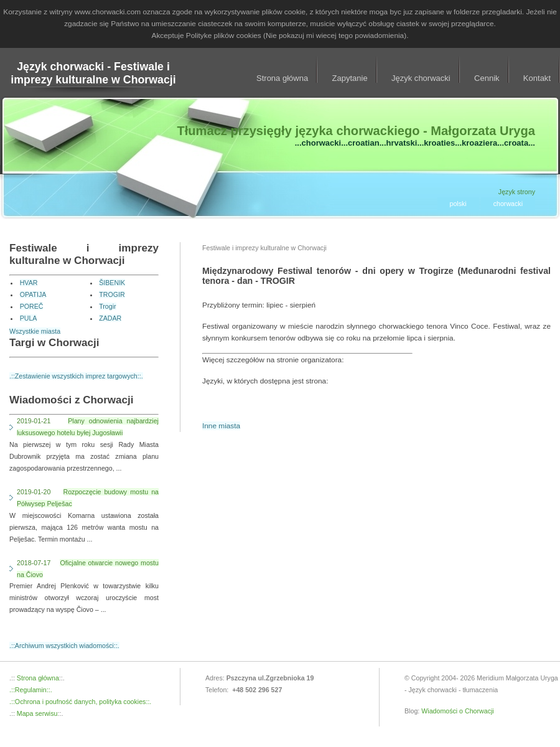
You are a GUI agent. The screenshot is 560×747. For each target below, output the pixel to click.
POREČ (32, 306)
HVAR (29, 283)
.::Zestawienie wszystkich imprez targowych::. (76, 376)
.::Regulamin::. (31, 690)
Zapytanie (350, 78)
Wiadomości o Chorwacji (458, 711)
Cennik (487, 78)
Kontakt (537, 78)
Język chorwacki (421, 78)
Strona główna (282, 78)
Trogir (107, 306)
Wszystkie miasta (35, 331)
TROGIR (112, 294)
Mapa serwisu (36, 713)
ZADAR (110, 318)
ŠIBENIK (112, 283)
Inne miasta (221, 426)
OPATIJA (33, 294)
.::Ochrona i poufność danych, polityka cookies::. (80, 702)
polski (458, 204)
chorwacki (508, 204)
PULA (29, 318)
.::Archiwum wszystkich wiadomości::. (64, 646)
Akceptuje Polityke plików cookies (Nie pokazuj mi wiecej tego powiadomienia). (280, 35)
